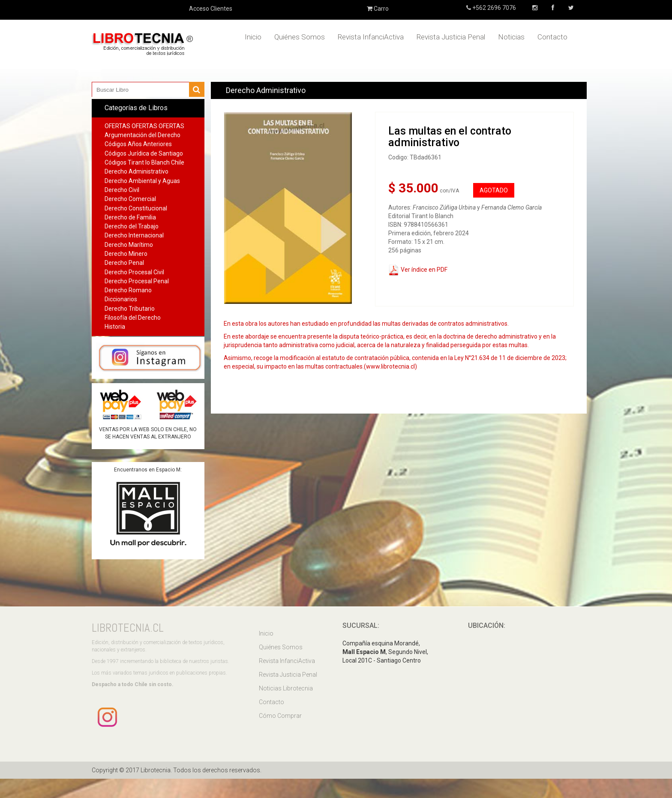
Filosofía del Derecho (133, 318)
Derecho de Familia (130, 217)
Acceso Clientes (211, 9)
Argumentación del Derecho (142, 135)
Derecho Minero (126, 254)
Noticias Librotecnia (286, 688)
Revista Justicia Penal (451, 37)
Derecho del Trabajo (132, 226)
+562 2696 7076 (493, 8)
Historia (115, 327)
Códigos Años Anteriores (138, 144)
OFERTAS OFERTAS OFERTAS (144, 126)
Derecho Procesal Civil (134, 272)
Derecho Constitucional (136, 208)
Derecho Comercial (130, 199)
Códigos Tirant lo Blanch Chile (144, 162)
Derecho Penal (124, 263)
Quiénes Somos (300, 37)
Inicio (253, 37)
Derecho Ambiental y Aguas (142, 181)
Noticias (511, 37)
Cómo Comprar (280, 716)
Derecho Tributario (130, 309)
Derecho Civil (122, 190)
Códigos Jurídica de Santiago (144, 153)
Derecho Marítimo (129, 245)
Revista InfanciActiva (371, 37)
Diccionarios (121, 299)
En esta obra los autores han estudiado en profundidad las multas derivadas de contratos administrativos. (366, 324)
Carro (378, 9)
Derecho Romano (128, 290)
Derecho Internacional (134, 235)
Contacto (552, 37)
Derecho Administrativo (136, 171)
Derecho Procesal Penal (137, 281)
